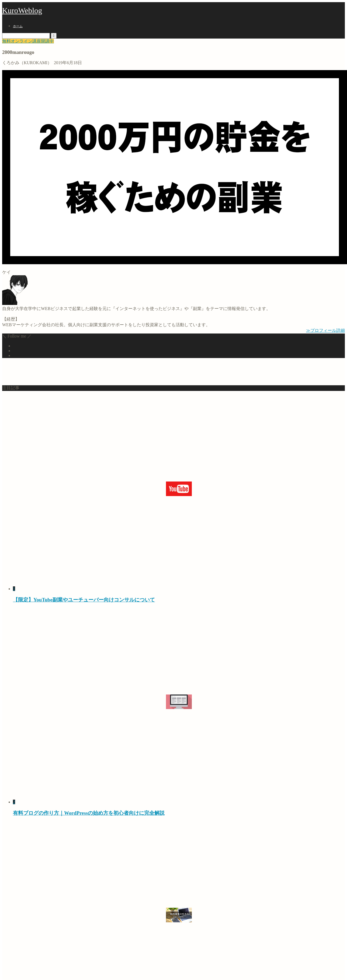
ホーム (18, 26)
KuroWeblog (22, 11)
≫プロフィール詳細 (325, 330)
